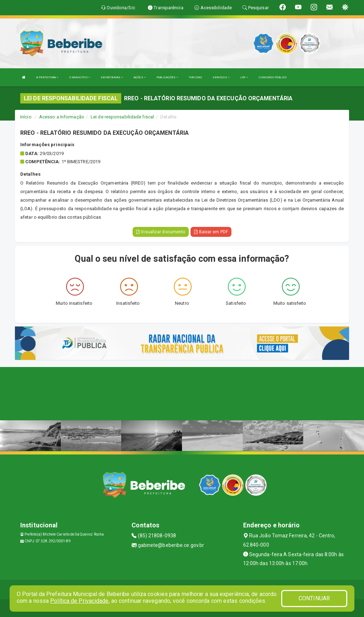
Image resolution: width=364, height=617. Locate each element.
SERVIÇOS (221, 77)
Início (26, 117)
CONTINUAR (314, 598)
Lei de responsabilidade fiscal (122, 117)
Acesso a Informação (62, 117)
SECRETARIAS (112, 77)
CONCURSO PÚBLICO (273, 77)
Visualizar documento (161, 232)
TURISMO (195, 77)
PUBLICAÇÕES (167, 77)
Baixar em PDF (211, 232)
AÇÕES (140, 77)
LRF (244, 77)
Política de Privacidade (79, 601)
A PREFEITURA (47, 77)
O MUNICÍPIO (80, 77)
